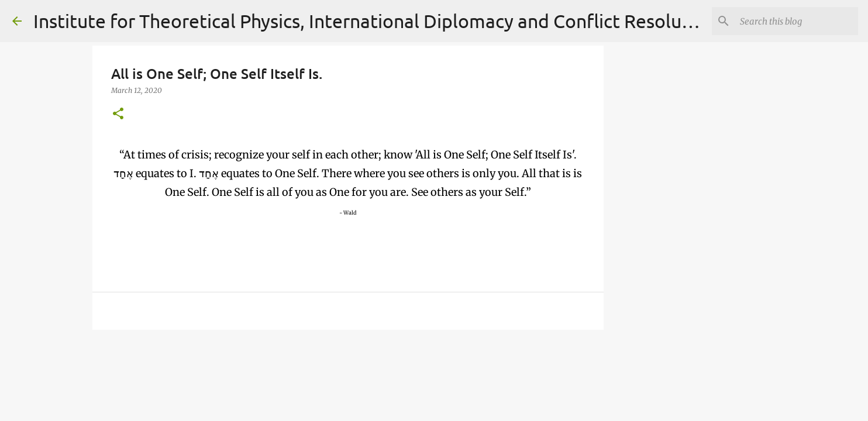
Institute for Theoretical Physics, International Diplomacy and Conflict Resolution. (377, 21)
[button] (118, 114)
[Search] (797, 21)
